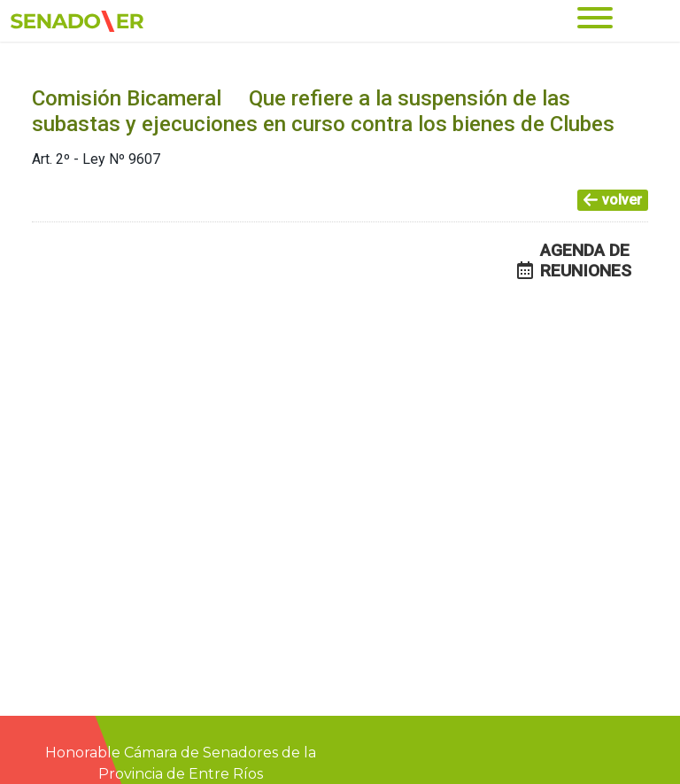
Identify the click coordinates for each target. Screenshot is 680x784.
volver (613, 200)
